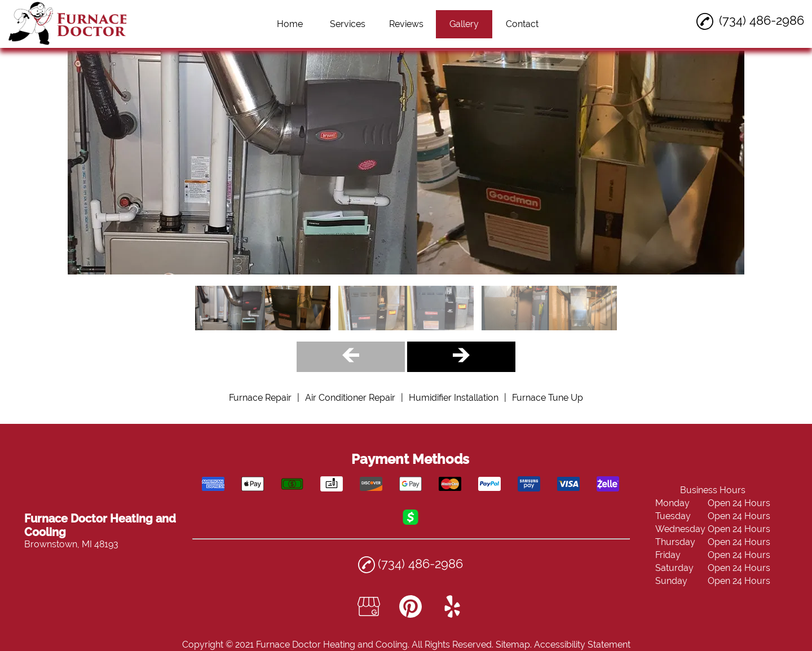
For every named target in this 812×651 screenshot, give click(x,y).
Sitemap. (514, 645)
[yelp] (452, 615)
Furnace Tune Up (548, 398)
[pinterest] (411, 615)
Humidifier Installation (454, 398)
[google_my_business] (369, 615)
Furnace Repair (260, 398)
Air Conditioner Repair (350, 398)
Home (290, 24)
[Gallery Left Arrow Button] (351, 356)
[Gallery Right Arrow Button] (461, 356)
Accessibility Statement (582, 645)
